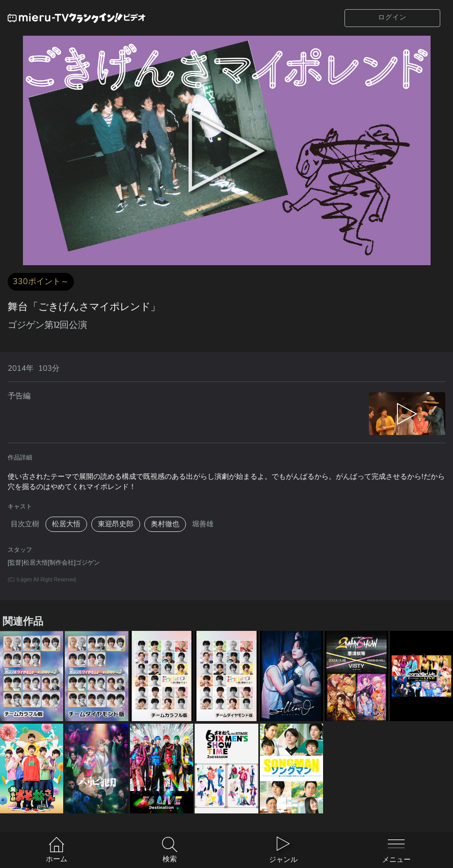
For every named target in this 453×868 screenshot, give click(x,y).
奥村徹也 (165, 524)
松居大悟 (66, 524)
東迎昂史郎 (116, 524)
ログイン (392, 17)
